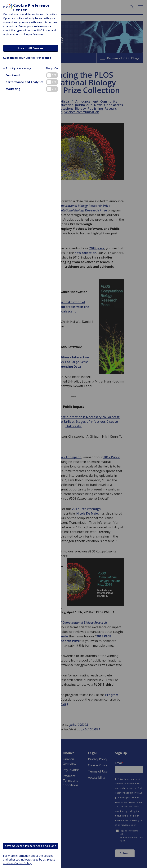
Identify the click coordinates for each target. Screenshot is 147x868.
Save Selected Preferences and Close (31, 846)
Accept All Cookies (31, 48)
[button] (17, 68)
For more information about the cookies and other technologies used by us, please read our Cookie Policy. (29, 859)
